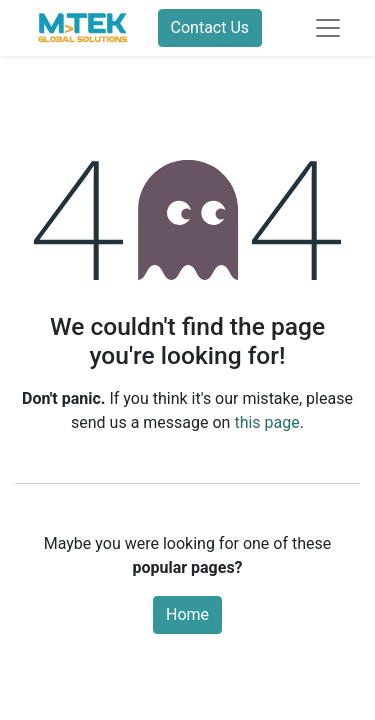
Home (187, 614)
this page (266, 422)
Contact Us (210, 27)
